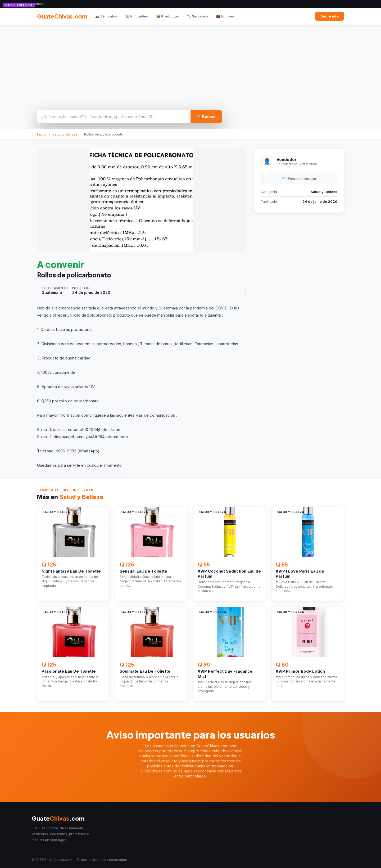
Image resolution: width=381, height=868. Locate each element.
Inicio (41, 134)
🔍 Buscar (206, 117)
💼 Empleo (225, 16)
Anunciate (330, 16)
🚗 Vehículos (106, 16)
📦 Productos (167, 16)
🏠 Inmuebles (137, 16)
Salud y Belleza (65, 134)
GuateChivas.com (62, 16)
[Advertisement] (190, 65)
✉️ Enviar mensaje (299, 179)
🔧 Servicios (198, 16)
